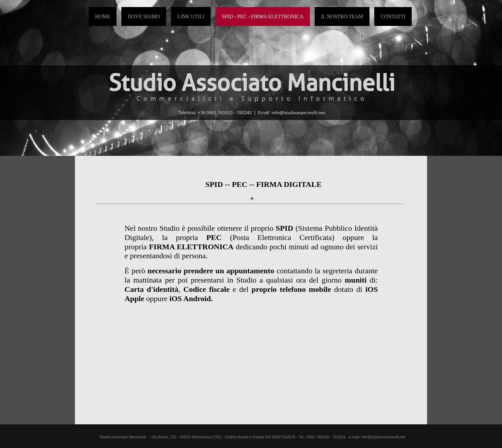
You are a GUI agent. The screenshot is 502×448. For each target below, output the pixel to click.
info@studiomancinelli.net (383, 437)
